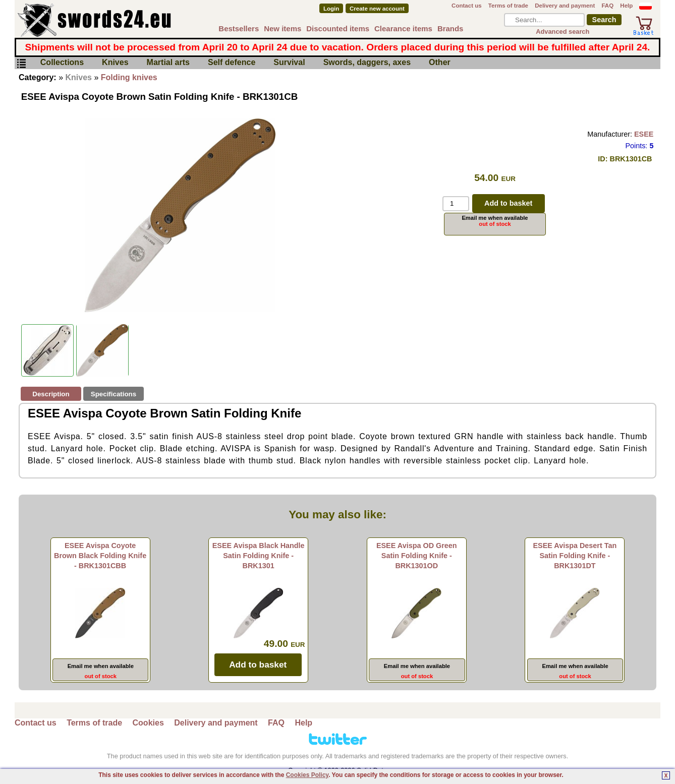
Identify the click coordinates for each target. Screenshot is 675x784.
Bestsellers (239, 28)
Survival (289, 63)
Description (51, 394)
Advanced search (562, 32)
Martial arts (168, 63)
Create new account (377, 9)
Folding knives (129, 77)
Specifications (114, 394)
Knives (115, 63)
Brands (451, 28)
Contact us (467, 6)
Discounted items (338, 28)
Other (440, 63)
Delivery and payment (565, 6)
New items (283, 28)
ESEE (644, 134)
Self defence (232, 63)
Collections (62, 63)
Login (331, 9)
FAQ (607, 6)
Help (626, 6)
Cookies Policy (307, 775)
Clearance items (403, 28)
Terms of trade (508, 6)
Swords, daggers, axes (367, 63)
